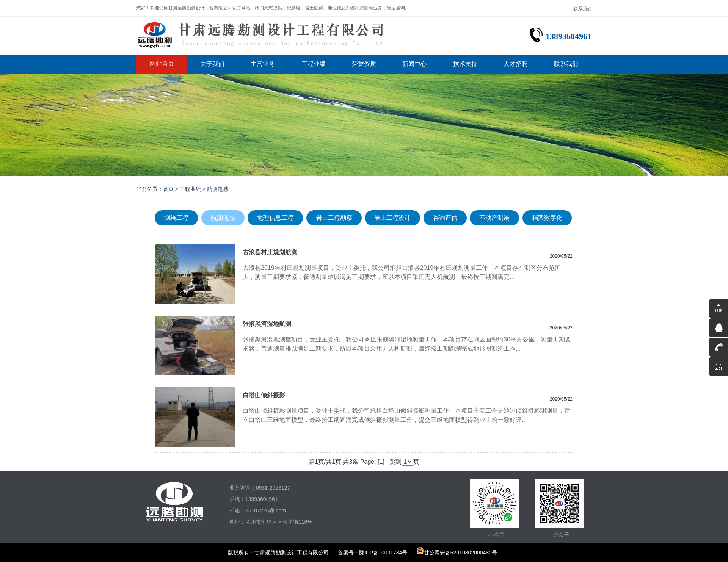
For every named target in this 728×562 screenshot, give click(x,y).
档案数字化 (547, 218)
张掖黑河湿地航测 (267, 324)
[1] (381, 462)
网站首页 (162, 63)
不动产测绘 (494, 218)
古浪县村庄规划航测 (270, 252)
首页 (168, 189)
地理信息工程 (275, 218)
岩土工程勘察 (334, 218)
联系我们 (582, 9)
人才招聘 (516, 64)
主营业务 (263, 64)
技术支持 (465, 64)
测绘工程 (176, 218)
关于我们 (212, 64)
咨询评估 (445, 218)
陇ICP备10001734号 (383, 553)
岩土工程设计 (392, 218)
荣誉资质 (364, 64)
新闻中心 (414, 64)
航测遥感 (223, 218)
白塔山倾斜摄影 (264, 395)
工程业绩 (314, 64)
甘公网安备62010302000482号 (457, 553)
